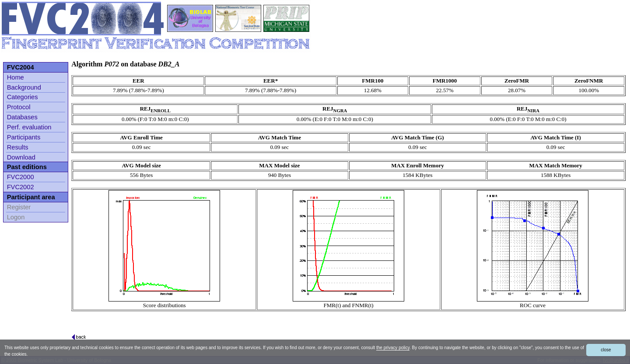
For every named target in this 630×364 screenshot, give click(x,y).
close (606, 350)
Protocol (19, 107)
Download (21, 157)
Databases (22, 117)
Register (19, 207)
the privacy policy (393, 348)
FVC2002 (21, 187)
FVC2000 (21, 177)
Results (18, 147)
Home (16, 77)
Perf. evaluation (29, 127)
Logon (16, 217)
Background (24, 87)
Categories (23, 97)
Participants (24, 137)
